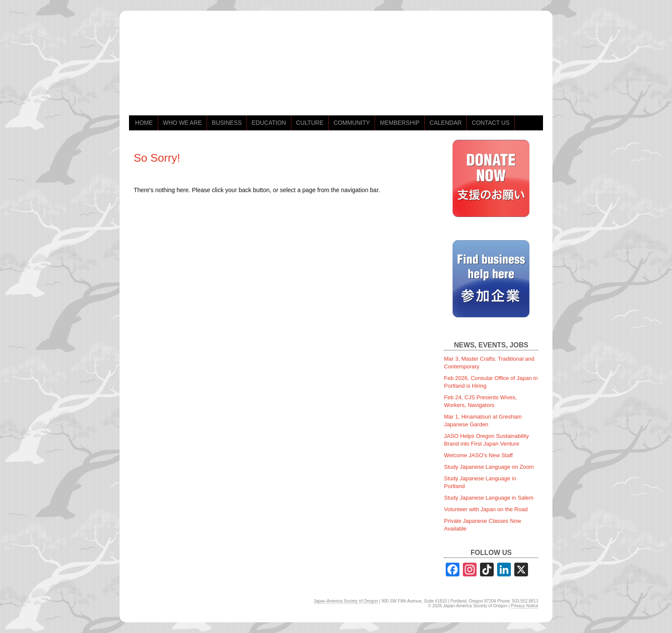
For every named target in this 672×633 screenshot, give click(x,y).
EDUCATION (269, 123)
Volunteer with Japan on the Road (486, 509)
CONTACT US (491, 123)
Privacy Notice (525, 606)
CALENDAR (445, 123)
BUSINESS (227, 123)
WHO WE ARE (182, 123)
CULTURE (310, 123)
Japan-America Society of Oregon (346, 601)
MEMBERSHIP (399, 123)
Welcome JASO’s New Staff (478, 455)
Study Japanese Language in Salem (489, 498)
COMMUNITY (352, 123)
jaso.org (215, 68)
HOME (144, 123)
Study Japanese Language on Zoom (489, 467)
